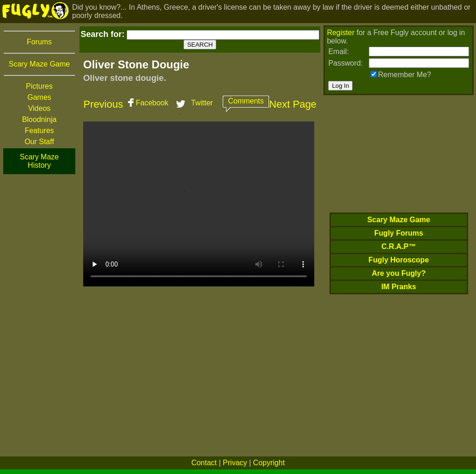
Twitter (202, 103)
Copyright (269, 463)
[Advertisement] (39, 314)
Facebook (152, 103)
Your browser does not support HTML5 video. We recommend (199, 204)
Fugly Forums (399, 233)
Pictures (39, 86)
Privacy (235, 463)
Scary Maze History (39, 161)
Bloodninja (40, 119)
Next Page (293, 104)
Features (39, 131)
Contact (204, 463)
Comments (246, 101)
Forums (39, 42)
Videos (40, 108)
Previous (104, 104)
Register (341, 33)
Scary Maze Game (39, 64)
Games (39, 97)
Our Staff (39, 142)
